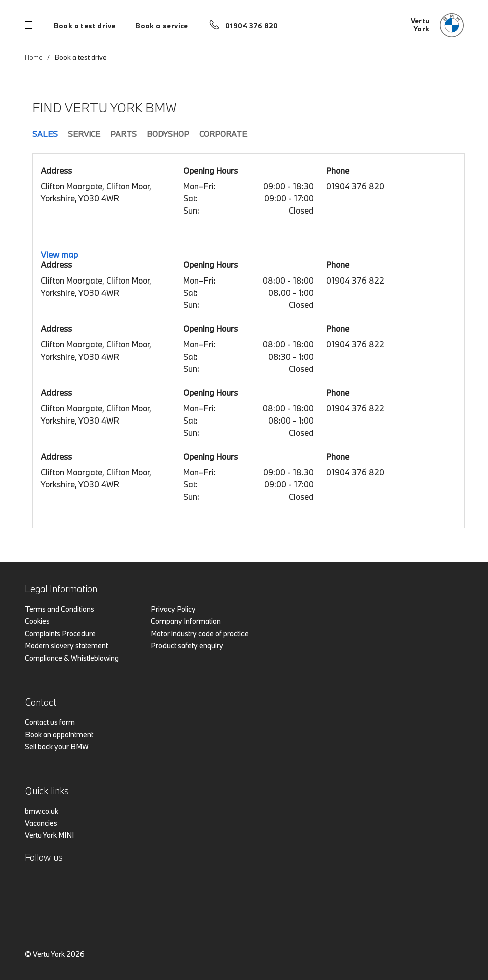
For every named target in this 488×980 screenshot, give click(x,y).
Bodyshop (168, 134)
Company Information (186, 621)
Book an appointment (59, 734)
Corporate (223, 134)
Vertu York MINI (49, 835)
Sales (45, 134)
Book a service (161, 26)
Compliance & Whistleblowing (72, 658)
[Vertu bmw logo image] (437, 25)
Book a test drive (85, 26)
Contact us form (50, 722)
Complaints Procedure (60, 633)
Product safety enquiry (187, 645)
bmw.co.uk (42, 811)
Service (84, 134)
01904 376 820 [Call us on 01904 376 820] (252, 26)
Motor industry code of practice (200, 633)
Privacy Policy (173, 609)
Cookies (37, 621)
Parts (124, 134)
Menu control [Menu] (30, 25)
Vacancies (41, 823)
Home (34, 57)
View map (59, 255)
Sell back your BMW (57, 747)
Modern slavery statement (66, 645)
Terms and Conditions (59, 609)
